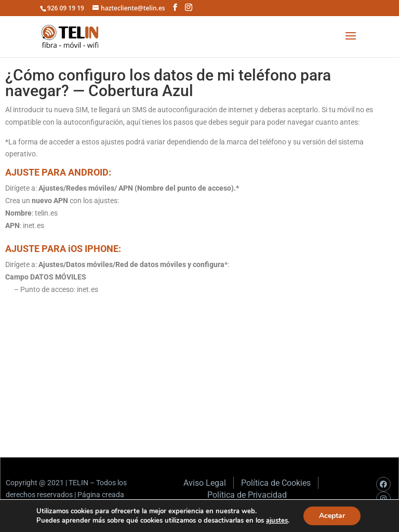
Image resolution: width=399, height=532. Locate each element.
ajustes (277, 521)
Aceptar (332, 516)
